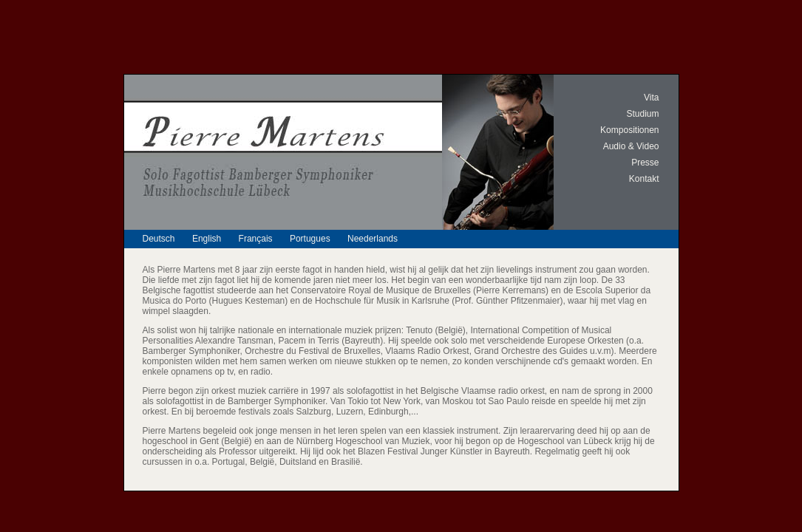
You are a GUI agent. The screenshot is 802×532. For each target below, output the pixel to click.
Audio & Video (631, 146)
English (207, 239)
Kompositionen (629, 130)
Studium (642, 114)
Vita (651, 98)
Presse (645, 163)
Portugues (310, 239)
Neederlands (373, 239)
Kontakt (644, 179)
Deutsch (159, 239)
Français (256, 239)
